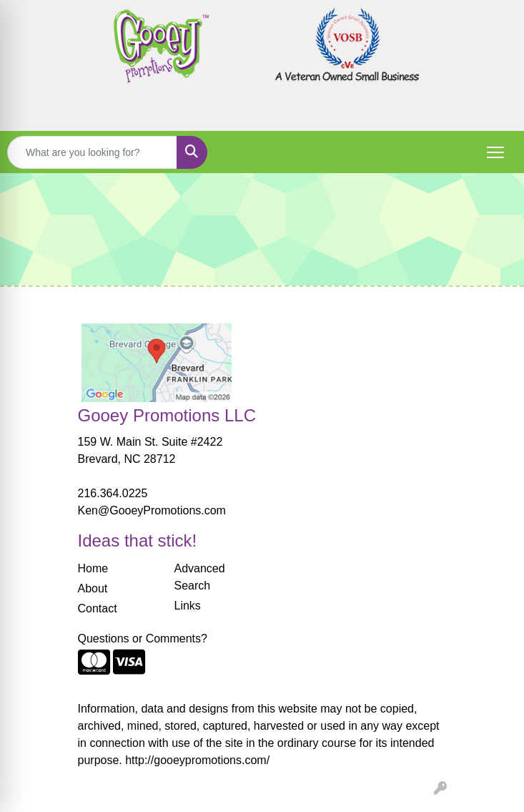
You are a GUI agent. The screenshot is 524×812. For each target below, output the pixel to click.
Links (188, 606)
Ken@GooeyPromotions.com (152, 510)
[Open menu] (495, 152)
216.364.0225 (113, 493)
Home (93, 568)
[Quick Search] (92, 152)
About (93, 588)
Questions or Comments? (143, 639)
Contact (98, 608)
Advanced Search (200, 577)
